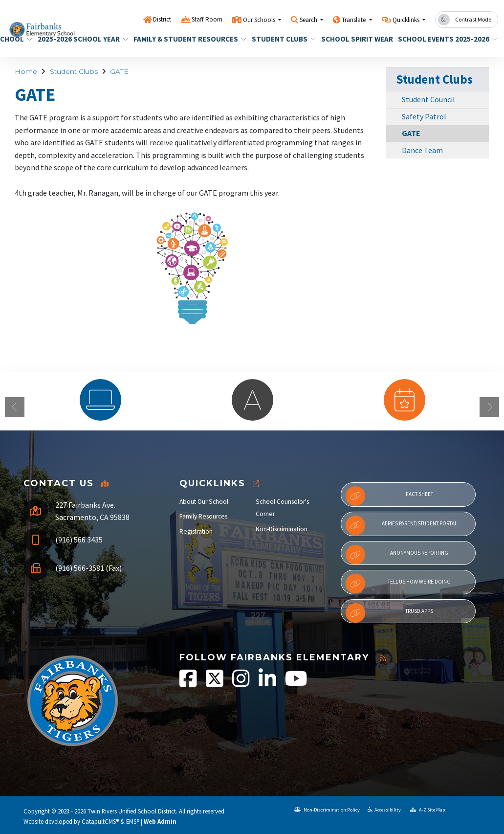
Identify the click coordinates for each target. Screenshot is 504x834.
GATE (119, 71)
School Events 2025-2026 (443, 39)
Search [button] (309, 20)
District (162, 19)
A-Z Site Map (427, 810)
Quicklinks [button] (407, 20)
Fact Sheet (389, 496)
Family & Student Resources (184, 39)
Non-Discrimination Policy (327, 810)
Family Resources (203, 516)
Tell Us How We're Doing (398, 584)
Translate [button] (354, 20)
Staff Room (207, 19)
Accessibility (384, 810)
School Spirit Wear (353, 39)
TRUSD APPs (390, 613)
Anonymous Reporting (397, 555)
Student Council (428, 99)
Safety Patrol (424, 116)
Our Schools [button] (260, 20)
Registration (196, 531)
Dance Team (422, 150)
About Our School (204, 502)
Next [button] (489, 407)
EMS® (133, 821)
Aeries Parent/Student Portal (401, 525)
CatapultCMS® (100, 821)
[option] (100, 400)
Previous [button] (15, 407)
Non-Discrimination (282, 529)
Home (26, 71)
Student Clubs (281, 39)
